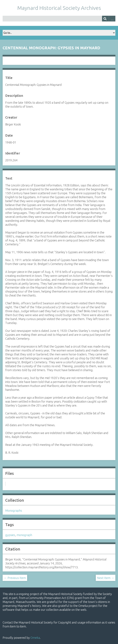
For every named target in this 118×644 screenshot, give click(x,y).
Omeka (35, 638)
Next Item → (106, 578)
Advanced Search (112, 19)
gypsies (10, 535)
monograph (24, 535)
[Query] (59, 19)
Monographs (14, 511)
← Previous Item (15, 578)
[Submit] (105, 19)
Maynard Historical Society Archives (59, 8)
